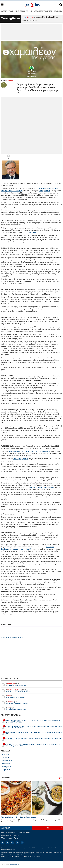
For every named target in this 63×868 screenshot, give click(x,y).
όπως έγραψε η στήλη (21, 459)
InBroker (13, 850)
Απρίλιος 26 (6, 755)
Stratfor (10, 838)
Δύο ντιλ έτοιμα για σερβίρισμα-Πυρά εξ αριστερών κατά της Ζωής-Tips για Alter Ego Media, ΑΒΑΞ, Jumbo (31, 733)
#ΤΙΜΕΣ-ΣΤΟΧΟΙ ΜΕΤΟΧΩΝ (23, 11)
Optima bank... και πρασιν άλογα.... (14, 708)
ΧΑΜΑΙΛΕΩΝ (10, 80)
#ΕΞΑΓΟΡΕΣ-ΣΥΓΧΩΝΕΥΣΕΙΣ (43, 11)
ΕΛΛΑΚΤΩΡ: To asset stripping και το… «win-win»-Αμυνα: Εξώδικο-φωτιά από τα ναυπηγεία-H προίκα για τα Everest (31, 739)
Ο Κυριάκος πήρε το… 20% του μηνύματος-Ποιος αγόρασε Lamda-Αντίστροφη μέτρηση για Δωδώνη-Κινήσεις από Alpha (30, 745)
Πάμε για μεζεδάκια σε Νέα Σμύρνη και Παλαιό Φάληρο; (19, 817)
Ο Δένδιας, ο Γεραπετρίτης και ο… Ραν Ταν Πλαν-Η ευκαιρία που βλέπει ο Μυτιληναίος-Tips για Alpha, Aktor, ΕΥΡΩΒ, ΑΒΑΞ (31, 727)
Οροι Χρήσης (27, 832)
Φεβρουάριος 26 (7, 761)
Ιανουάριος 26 (6, 764)
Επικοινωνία (12, 832)
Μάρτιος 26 (5, 758)
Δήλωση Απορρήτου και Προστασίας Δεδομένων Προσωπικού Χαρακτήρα (21, 856)
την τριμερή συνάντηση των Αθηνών (42, 487)
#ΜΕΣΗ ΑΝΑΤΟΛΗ (7, 11)
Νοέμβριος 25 (6, 770)
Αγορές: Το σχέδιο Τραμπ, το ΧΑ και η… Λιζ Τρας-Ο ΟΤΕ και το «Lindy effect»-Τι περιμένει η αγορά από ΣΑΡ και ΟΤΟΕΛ (31, 721)
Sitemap (19, 832)
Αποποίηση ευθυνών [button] (31, 76)
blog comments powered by (12, 638)
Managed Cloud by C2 (14, 864)
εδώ (27, 20)
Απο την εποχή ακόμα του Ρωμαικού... (15, 702)
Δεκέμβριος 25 (6, 767)
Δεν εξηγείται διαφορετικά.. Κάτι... (14, 684)
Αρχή (47, 828)
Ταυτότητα (4, 832)
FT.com (3, 838)
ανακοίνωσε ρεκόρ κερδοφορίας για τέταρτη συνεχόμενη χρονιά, (30, 451)
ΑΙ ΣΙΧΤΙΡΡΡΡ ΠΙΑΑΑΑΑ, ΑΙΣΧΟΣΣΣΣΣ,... (15, 690)
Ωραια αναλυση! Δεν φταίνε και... (13, 696)
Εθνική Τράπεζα (44, 191)
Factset (16, 838)
